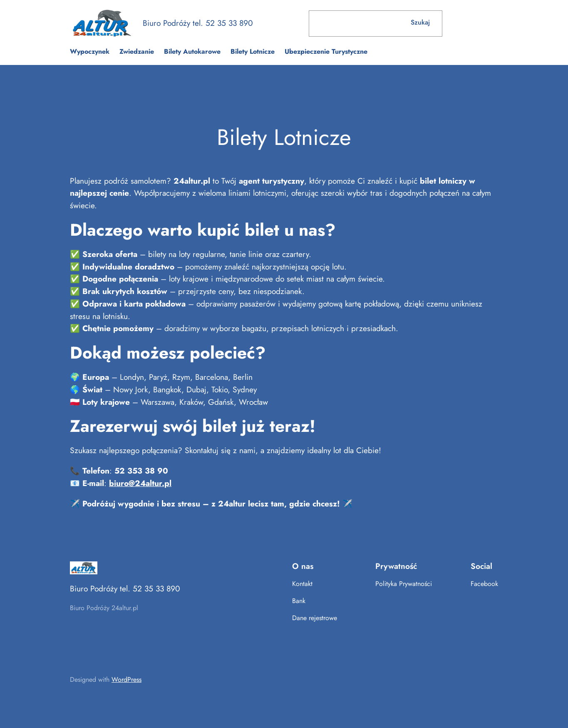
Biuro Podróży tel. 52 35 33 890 (198, 23)
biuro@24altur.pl (140, 483)
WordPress (126, 679)
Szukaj (420, 22)
